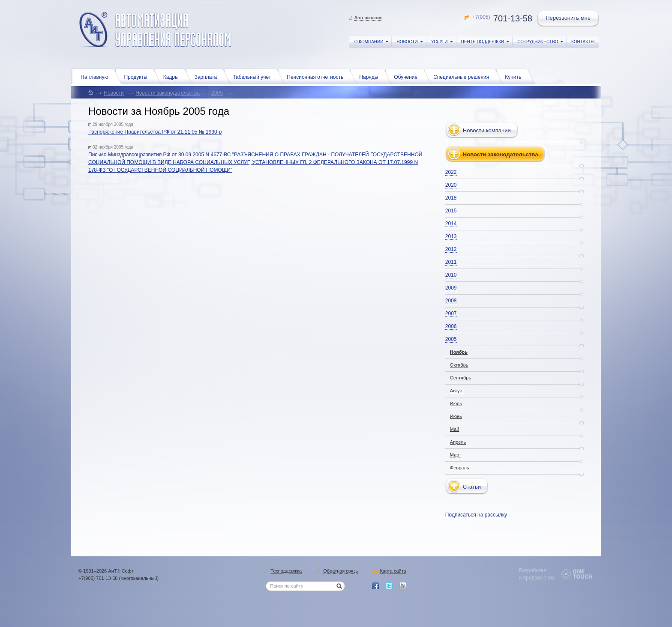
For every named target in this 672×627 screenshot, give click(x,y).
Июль (456, 403)
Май (455, 429)
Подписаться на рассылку (476, 515)
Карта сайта (393, 571)
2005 (217, 93)
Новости (114, 93)
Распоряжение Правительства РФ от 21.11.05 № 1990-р (155, 132)
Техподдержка (286, 571)
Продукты (138, 76)
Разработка (533, 570)
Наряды (371, 76)
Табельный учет (254, 76)
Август (457, 391)
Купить (515, 76)
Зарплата (208, 76)
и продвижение (537, 578)
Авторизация (369, 18)
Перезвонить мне (569, 19)
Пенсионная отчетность (317, 76)
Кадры (173, 76)
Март (456, 455)
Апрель (458, 442)
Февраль (460, 468)
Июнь (456, 416)
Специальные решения (463, 76)
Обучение (408, 76)
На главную (96, 76)
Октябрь (459, 365)
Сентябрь (460, 378)
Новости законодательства (168, 93)
